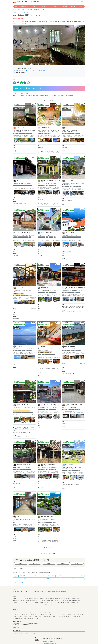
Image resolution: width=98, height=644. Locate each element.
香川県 (63, 603)
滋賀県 (75, 601)
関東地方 (35, 563)
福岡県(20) (70, 616)
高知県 (79, 603)
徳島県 (74, 603)
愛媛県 (69, 603)
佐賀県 (21, 605)
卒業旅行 (73, 579)
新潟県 (33, 601)
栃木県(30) (54, 612)
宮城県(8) (34, 612)
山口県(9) (46, 616)
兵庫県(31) (81, 614)
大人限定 (81, 576)
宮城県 (36, 599)
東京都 (79, 599)
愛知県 (59, 601)
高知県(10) (65, 616)
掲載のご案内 (16, 628)
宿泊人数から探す (64, 6)
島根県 (42, 603)
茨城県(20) (49, 612)
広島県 (53, 603)
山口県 (58, 603)
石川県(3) (35, 614)
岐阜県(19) (55, 614)
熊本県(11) (16, 618)
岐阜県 (64, 601)
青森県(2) (20, 612)
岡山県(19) (36, 616)
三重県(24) (60, 614)
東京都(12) (74, 612)
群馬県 (63, 599)
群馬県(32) (59, 612)
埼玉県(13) (64, 612)
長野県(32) (21, 614)
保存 (33, 104)
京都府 (80, 601)
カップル (43, 576)
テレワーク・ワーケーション (70, 576)
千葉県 (74, 599)
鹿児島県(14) (31, 618)
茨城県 (52, 599)
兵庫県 (21, 603)
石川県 (43, 601)
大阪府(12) (76, 614)
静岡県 (54, 601)
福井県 (48, 601)
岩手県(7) (25, 612)
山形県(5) (39, 612)
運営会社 (28, 633)
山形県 (42, 599)
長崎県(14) (79, 616)
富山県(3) (31, 614)
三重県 (69, 601)
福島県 (47, 599)
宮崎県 (42, 605)
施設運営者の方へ (81, 2)
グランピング (35, 6)
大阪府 (16, 603)
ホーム (16, 6)
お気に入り (81, 6)
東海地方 (63, 563)
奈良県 (26, 603)
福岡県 (16, 605)
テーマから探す (54, 6)
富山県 (38, 601)
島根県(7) (31, 616)
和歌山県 (32, 603)
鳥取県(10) (26, 616)
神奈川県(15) (80, 612)
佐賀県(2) (75, 616)
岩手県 (26, 599)
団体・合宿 (22, 576)
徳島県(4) (60, 616)
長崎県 (26, 605)
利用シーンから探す (43, 70)
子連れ (37, 576)
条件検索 (73, 6)
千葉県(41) (69, 612)
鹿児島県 (48, 605)
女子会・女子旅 (51, 576)
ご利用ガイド (22, 633)
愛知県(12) (50, 614)
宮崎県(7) (26, 618)
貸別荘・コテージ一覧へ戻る (21, 12)
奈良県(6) (15, 616)
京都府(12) (70, 614)
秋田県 (31, 599)
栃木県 (58, 599)
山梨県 (22, 601)
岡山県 (48, 603)
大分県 (37, 605)
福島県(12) (44, 612)
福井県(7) (40, 614)
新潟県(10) (26, 614)
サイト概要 (16, 633)
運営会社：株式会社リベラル (49, 642)
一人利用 (59, 576)
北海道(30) (16, 612)
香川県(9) (51, 616)
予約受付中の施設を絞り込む (21, 93)
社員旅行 (25, 579)
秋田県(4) (30, 612)
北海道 (16, 599)
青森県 (21, 599)
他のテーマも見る (18, 582)
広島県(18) (41, 616)
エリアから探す (44, 6)
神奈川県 (16, 601)
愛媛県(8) (55, 616)
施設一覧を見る (19, 70)
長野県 (27, 601)
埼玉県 (68, 599)
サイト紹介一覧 (34, 633)
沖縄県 (54, 605)
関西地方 (77, 563)
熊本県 (31, 605)
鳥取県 (37, 603)
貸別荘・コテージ (25, 6)
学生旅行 (49, 579)
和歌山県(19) (21, 616)
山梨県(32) (16, 614)
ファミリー (30, 576)
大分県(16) (21, 618)
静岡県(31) (45, 614)
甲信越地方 (49, 563)
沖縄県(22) (36, 618)
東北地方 (21, 563)
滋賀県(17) (65, 614)
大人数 (16, 576)
